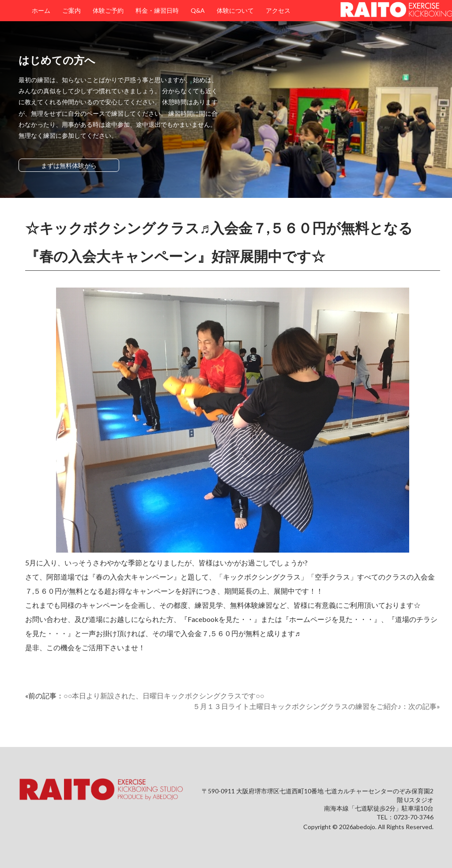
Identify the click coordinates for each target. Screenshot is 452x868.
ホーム (41, 10)
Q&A (198, 10)
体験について (235, 10)
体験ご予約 (108, 10)
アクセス (278, 10)
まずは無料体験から (69, 165)
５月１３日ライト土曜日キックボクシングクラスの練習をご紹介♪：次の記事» (316, 706)
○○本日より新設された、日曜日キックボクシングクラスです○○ (164, 696)
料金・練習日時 (157, 10)
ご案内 (72, 10)
